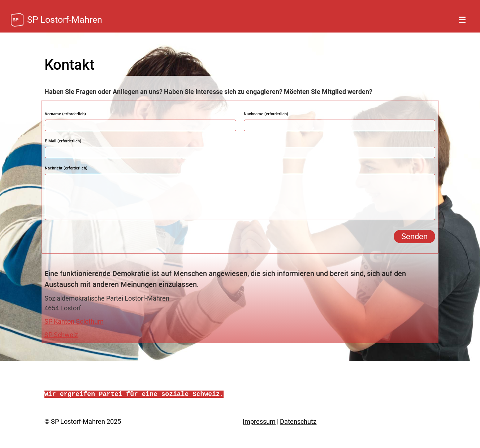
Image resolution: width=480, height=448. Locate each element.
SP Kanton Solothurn (74, 321)
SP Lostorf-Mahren (65, 20)
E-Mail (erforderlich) (63, 141)
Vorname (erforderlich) (65, 114)
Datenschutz (298, 421)
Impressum (259, 421)
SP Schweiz (61, 335)
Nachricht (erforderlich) (66, 168)
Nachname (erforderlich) (266, 114)
